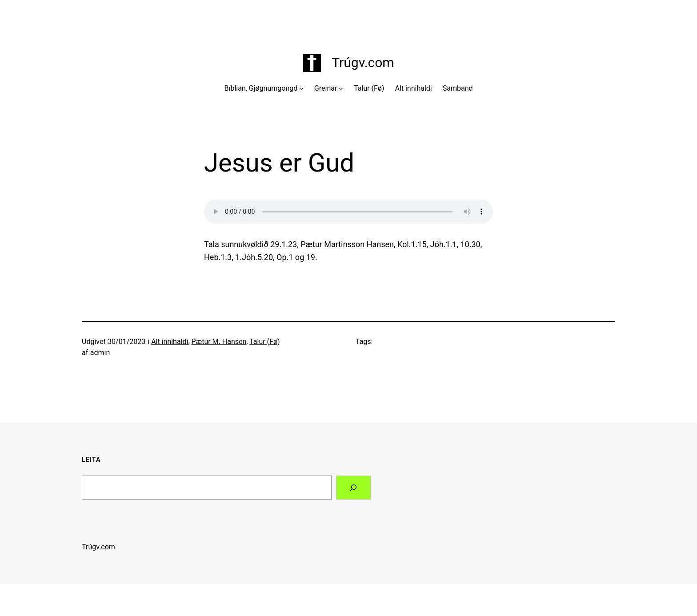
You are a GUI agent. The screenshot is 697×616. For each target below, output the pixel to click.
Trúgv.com (363, 62)
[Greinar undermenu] (341, 88)
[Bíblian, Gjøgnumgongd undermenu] (301, 88)
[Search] (353, 488)
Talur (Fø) (264, 342)
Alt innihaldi (170, 342)
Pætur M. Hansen (219, 342)
